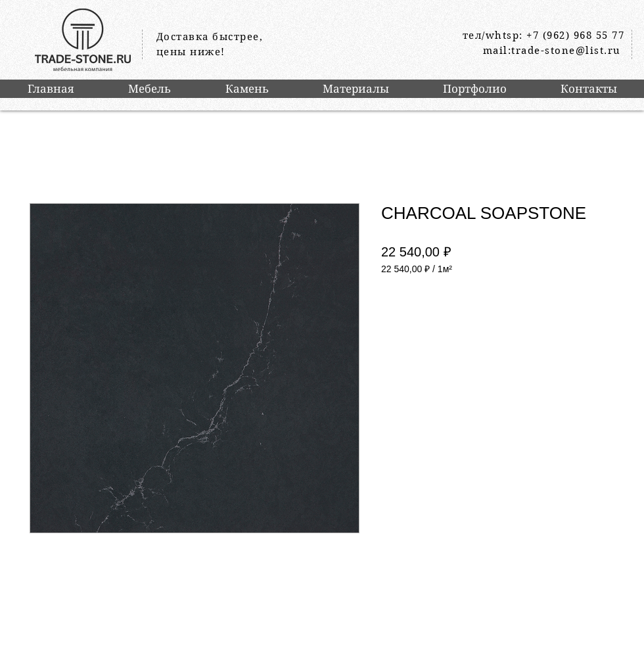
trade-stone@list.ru (566, 51)
